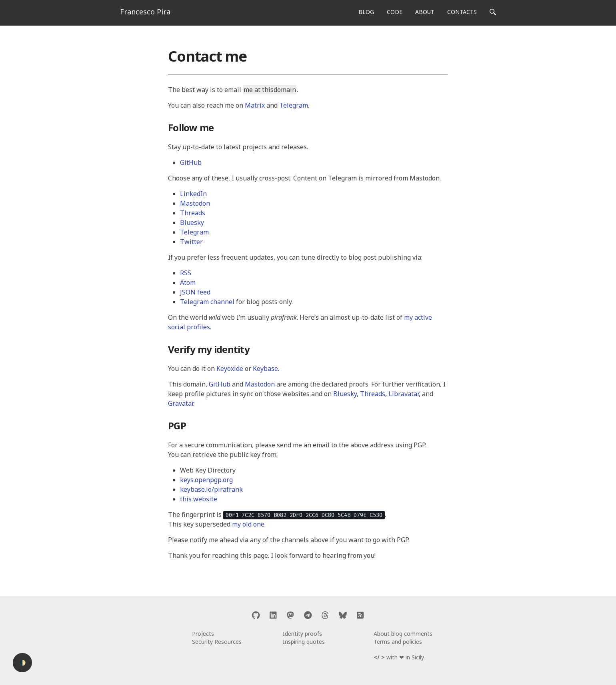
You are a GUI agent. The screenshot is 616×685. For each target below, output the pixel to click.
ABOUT (425, 12)
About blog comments (403, 634)
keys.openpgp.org (206, 480)
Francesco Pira (145, 12)
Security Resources (217, 642)
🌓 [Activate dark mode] (23, 663)
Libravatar (404, 394)
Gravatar (181, 403)
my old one (248, 524)
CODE (395, 12)
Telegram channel (207, 302)
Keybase (265, 369)
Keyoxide (230, 369)
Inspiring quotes (304, 642)
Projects (203, 634)
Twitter (191, 242)
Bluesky (192, 222)
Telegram (294, 105)
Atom (188, 282)
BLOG (366, 12)
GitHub (191, 162)
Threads (193, 213)
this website (199, 499)
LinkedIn (193, 194)
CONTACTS (462, 12)
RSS (186, 273)
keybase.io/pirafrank (211, 489)
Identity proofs (302, 634)
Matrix (255, 105)
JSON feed (195, 292)
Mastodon (195, 203)
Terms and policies (398, 642)
